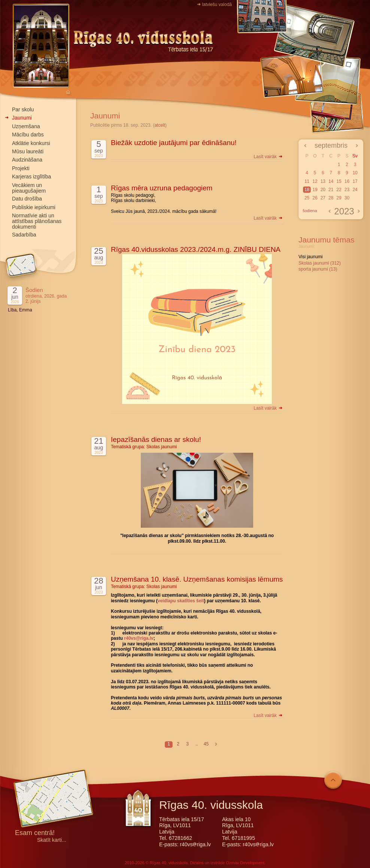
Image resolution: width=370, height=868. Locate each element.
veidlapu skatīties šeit (181, 601)
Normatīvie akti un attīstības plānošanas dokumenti (37, 221)
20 (323, 190)
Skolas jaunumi (162, 447)
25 (307, 198)
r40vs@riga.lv (139, 638)
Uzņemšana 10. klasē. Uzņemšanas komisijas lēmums (197, 579)
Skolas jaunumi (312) (320, 263)
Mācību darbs (28, 135)
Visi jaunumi (310, 257)
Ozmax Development (245, 863)
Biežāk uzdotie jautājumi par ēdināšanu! (174, 143)
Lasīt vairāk (268, 157)
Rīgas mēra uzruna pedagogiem (162, 188)
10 (355, 173)
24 (355, 190)
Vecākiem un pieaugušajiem (29, 188)
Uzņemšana (26, 126)
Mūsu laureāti (28, 151)
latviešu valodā (217, 4)
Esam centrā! (35, 833)
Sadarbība (24, 235)
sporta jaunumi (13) (318, 269)
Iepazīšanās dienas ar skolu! (156, 439)
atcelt (160, 125)
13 (323, 181)
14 (331, 181)
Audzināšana (27, 160)
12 (315, 181)
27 (323, 198)
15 (339, 181)
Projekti (21, 168)
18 (307, 190)
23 (347, 190)
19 (315, 190)
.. (197, 744)
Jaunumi (22, 118)
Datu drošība (27, 199)
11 (307, 181)
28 (331, 198)
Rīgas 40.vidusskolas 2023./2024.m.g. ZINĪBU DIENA (196, 249)
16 (347, 181)
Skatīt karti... (52, 840)
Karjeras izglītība (31, 177)
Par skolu (23, 109)
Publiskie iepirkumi (34, 207)
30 (347, 198)
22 (339, 190)
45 (206, 744)
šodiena (310, 211)
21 (331, 190)
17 (355, 181)
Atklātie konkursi (31, 143)
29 (339, 198)
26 (315, 198)
